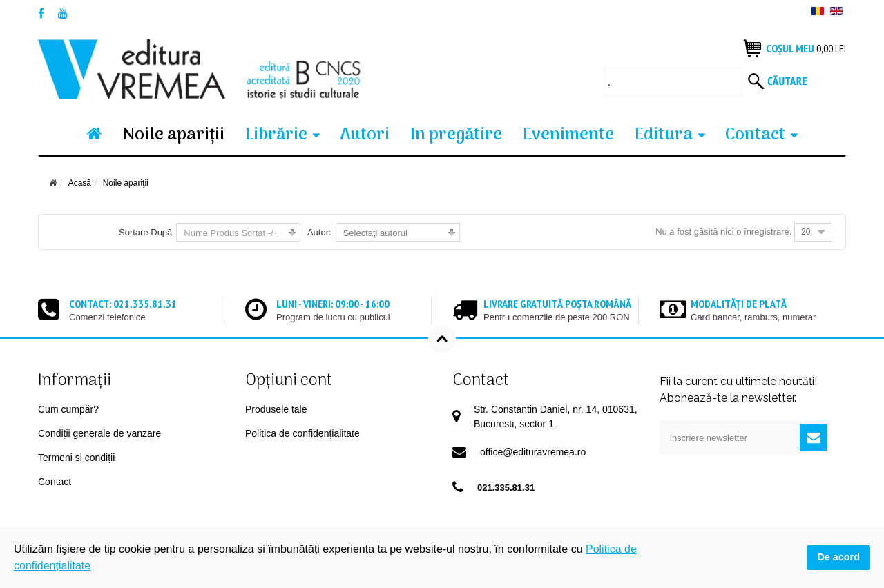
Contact (755, 135)
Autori (365, 135)
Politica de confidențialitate (302, 433)
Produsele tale (276, 409)
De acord (838, 557)
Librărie (276, 135)
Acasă (80, 183)
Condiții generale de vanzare (99, 433)
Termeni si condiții (76, 458)
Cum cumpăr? (68, 409)
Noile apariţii (174, 135)
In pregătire (456, 135)
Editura (664, 135)
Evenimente (568, 135)
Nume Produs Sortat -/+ (231, 233)
